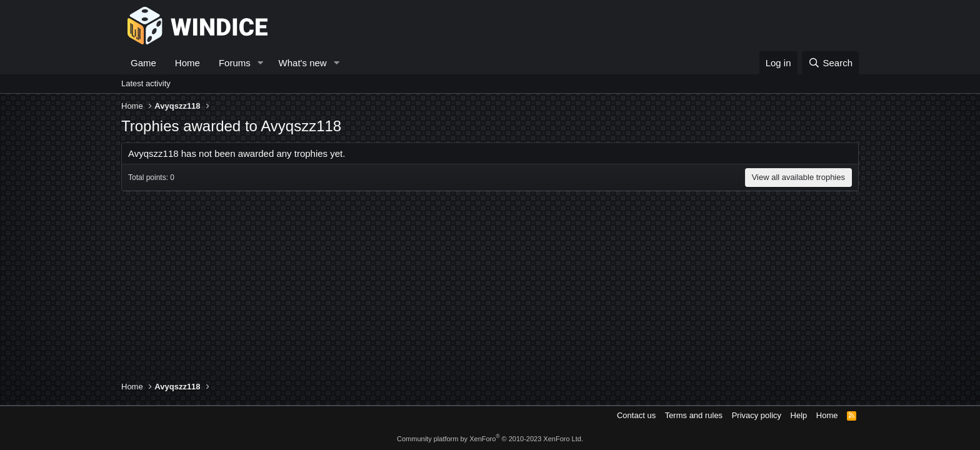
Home (187, 63)
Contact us (636, 415)
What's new (303, 63)
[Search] (830, 63)
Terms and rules (694, 415)
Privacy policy (757, 415)
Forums (235, 63)
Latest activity (146, 83)
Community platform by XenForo (490, 439)
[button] (261, 63)
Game (143, 63)
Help (799, 415)
